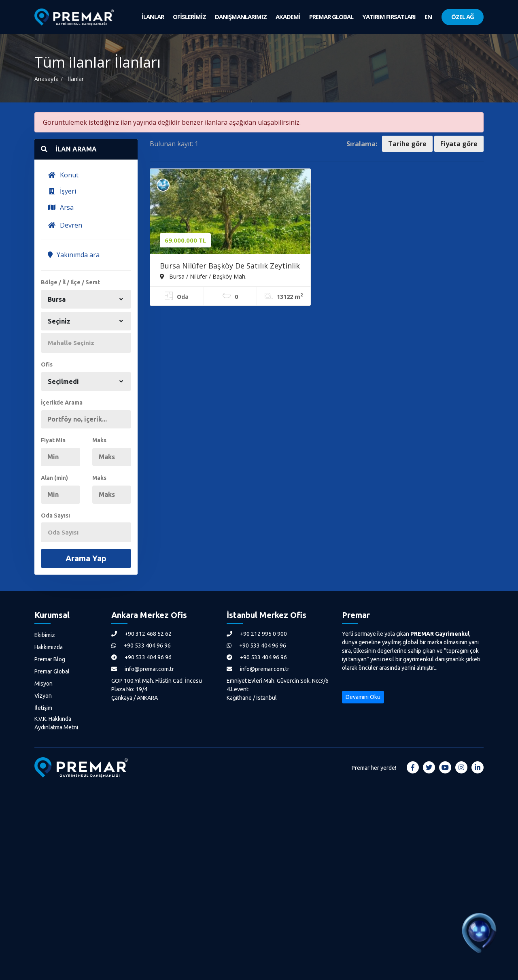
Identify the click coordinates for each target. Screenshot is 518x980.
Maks (99, 440)
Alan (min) (54, 478)
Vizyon (43, 696)
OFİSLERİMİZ (189, 17)
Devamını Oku (363, 697)
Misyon (44, 684)
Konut (63, 175)
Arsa (61, 207)
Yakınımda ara (74, 255)
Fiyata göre (459, 144)
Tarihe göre (407, 144)
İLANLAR (153, 17)
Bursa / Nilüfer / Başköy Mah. (203, 276)
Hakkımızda (49, 647)
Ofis (47, 364)
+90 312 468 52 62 (141, 634)
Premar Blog (50, 659)
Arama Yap (86, 558)
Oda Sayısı (55, 516)
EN (428, 17)
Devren (65, 225)
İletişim (43, 708)
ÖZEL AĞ (463, 17)
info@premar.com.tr (143, 669)
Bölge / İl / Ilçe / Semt (70, 282)
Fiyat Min (53, 440)
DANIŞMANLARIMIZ (241, 17)
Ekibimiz (45, 635)
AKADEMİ (288, 17)
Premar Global (52, 671)
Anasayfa (47, 79)
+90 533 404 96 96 (141, 646)
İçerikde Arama (62, 403)
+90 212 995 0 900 (257, 634)
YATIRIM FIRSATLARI (389, 17)
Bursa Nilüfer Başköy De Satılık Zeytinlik (230, 266)
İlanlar (76, 79)
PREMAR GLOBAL (331, 17)
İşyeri (62, 191)
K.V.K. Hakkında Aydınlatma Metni (56, 723)
